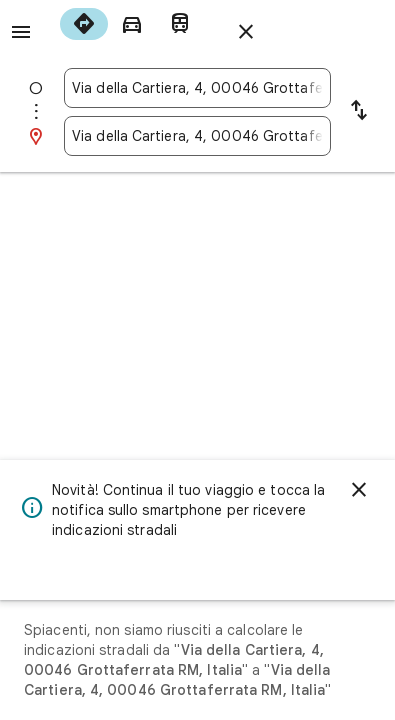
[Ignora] (359, 490)
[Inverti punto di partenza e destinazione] (359, 112)
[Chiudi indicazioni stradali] (246, 32)
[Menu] (21, 32)
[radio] (84, 24)
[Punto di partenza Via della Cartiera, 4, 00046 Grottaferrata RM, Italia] (197, 88)
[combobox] (197, 88)
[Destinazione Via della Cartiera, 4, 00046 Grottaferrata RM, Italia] (197, 136)
